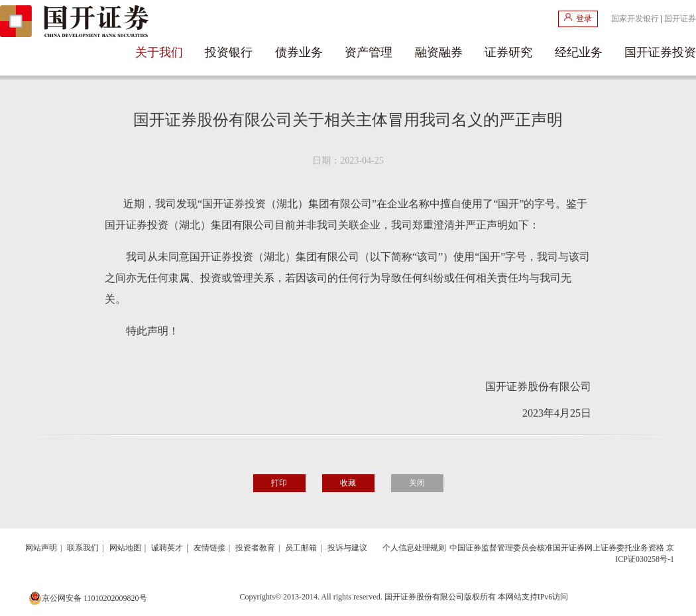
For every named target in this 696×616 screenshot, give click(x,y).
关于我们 (159, 52)
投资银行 (229, 52)
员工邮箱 (301, 548)
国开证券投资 (660, 52)
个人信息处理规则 (414, 548)
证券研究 (508, 52)
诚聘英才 (167, 548)
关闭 (417, 483)
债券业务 (299, 52)
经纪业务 (579, 52)
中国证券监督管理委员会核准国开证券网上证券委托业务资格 (557, 548)
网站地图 (125, 548)
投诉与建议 (347, 548)
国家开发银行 (635, 19)
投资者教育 (255, 548)
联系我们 (83, 548)
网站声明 (41, 548)
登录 (578, 18)
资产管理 (369, 52)
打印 (279, 483)
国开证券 (680, 19)
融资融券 (439, 52)
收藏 (348, 483)
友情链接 (209, 548)
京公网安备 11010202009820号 (88, 598)
